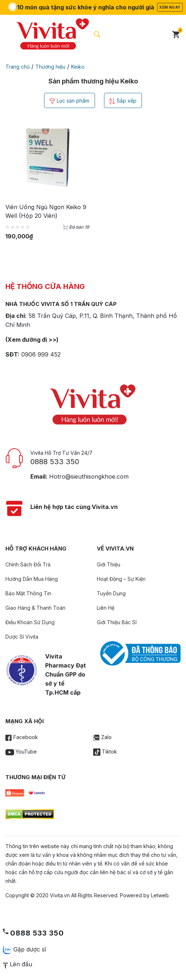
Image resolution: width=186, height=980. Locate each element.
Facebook (22, 737)
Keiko (78, 67)
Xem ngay (170, 7)
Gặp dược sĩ (25, 950)
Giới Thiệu (109, 565)
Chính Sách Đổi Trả (28, 565)
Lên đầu (18, 964)
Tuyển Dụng (111, 594)
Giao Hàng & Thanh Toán (35, 608)
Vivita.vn (60, 896)
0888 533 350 (55, 462)
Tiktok (105, 752)
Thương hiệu (50, 67)
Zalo (102, 737)
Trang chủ (18, 67)
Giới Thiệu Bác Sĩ (117, 623)
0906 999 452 (41, 355)
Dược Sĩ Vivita (22, 637)
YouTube (21, 752)
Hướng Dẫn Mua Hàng (32, 579)
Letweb (160, 896)
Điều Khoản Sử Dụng (30, 623)
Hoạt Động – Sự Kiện (121, 579)
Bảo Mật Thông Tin (28, 594)
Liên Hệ (106, 608)
